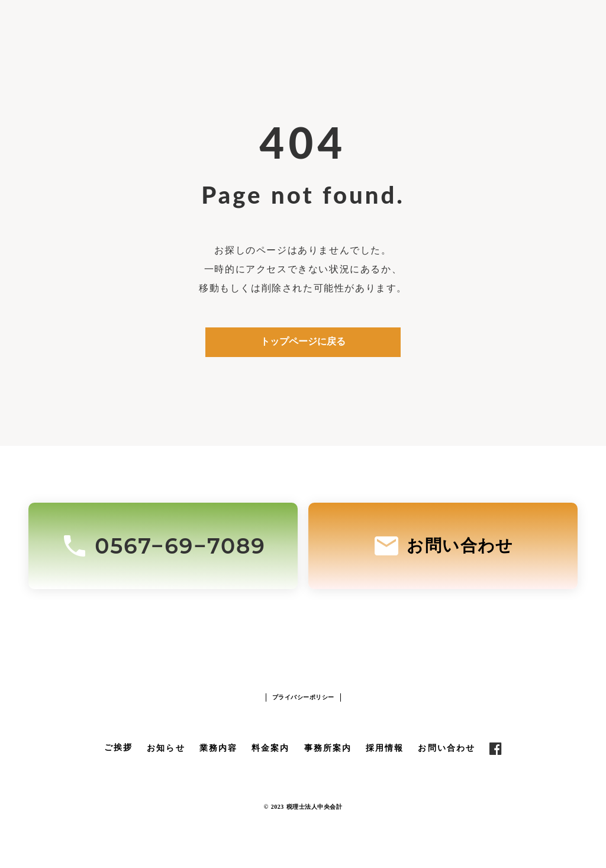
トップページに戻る (303, 341)
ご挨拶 (118, 748)
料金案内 (270, 748)
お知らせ (166, 748)
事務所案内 (328, 748)
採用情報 (385, 748)
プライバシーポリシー (303, 697)
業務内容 (218, 748)
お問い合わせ (447, 748)
